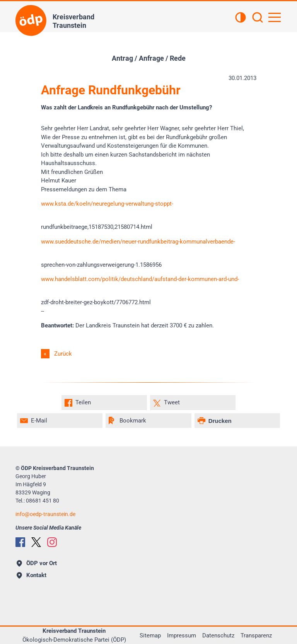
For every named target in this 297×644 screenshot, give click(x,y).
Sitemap (150, 635)
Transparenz (256, 635)
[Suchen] (258, 18)
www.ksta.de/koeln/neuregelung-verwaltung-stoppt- (107, 204)
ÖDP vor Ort (37, 563)
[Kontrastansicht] (241, 18)
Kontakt (32, 575)
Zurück (63, 354)
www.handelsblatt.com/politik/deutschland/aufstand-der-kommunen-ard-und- (140, 279)
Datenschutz (218, 635)
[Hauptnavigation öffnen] (275, 17)
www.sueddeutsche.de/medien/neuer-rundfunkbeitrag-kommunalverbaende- (138, 242)
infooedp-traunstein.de (45, 514)
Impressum (182, 635)
